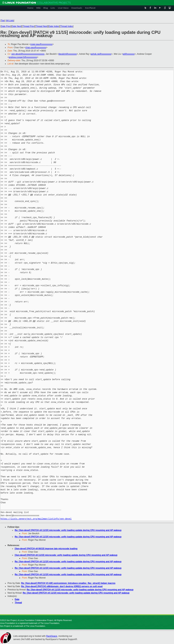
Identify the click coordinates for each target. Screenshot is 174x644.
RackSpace (52, 636)
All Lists (10, 21)
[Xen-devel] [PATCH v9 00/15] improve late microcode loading (46, 549)
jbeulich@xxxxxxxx (68, 54)
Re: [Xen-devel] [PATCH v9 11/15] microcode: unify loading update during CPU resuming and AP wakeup (68, 530)
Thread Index (67, 26)
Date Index (54, 26)
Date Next (16, 26)
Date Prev (6, 26)
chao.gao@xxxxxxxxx (36, 48)
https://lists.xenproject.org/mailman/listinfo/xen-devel (36, 519)
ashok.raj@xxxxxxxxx (101, 54)
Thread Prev (28, 26)
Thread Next (41, 26)
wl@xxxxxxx (129, 54)
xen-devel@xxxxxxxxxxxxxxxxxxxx (28, 54)
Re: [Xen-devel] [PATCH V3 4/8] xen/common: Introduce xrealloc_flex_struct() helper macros (68, 583)
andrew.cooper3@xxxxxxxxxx (23, 57)
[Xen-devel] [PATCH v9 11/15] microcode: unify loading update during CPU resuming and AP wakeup (66, 555)
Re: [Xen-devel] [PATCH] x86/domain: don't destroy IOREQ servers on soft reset (62, 586)
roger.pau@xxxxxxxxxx (41, 44)
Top (3, 21)
